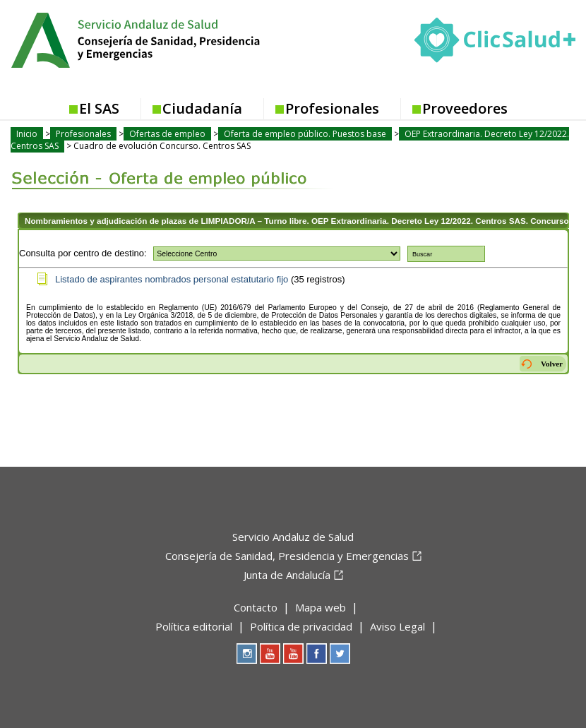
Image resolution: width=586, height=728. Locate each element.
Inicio (27, 134)
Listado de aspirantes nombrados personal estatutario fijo (172, 279)
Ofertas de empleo (167, 134)
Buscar (422, 254)
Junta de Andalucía (287, 575)
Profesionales (332, 108)
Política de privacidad (301, 626)
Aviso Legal (397, 626)
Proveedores (465, 108)
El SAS (99, 108)
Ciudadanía (202, 108)
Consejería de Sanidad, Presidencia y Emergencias (287, 556)
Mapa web (321, 607)
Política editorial (194, 626)
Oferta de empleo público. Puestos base (305, 134)
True (277, 253)
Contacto (256, 607)
